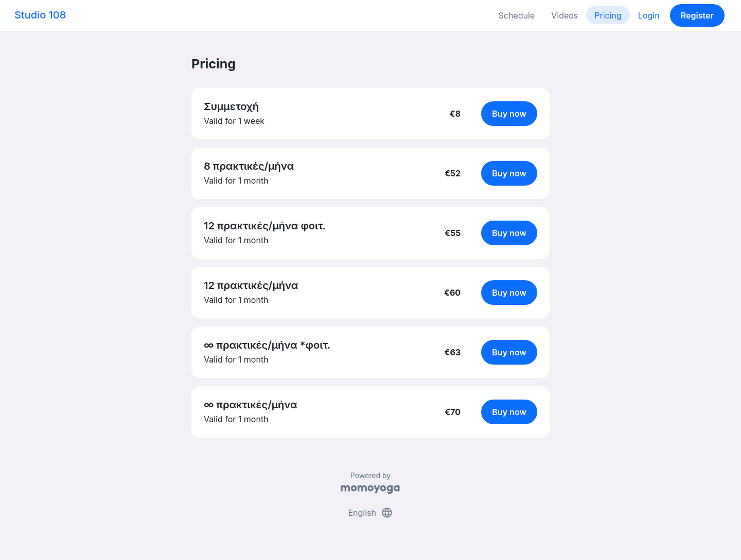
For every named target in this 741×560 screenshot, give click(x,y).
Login (649, 15)
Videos (564, 15)
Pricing (608, 15)
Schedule (517, 15)
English (370, 513)
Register (697, 15)
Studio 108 (40, 15)
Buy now (509, 114)
